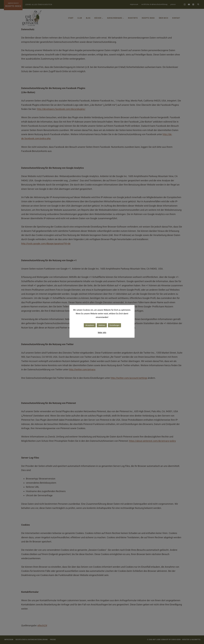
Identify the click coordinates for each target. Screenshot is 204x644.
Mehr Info (102, 333)
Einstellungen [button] (114, 325)
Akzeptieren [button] (90, 325)
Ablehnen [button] (102, 325)
